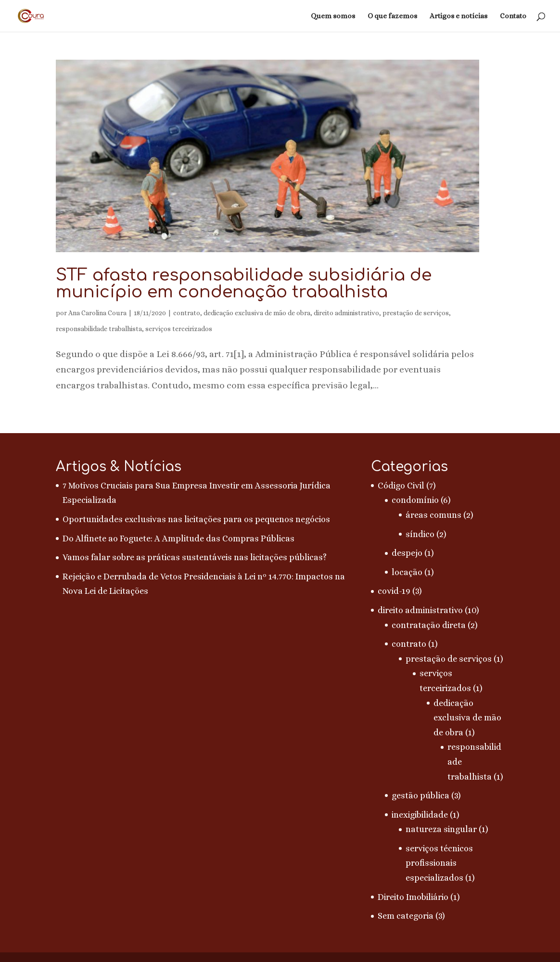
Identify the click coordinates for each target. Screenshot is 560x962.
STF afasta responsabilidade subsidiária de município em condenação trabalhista (244, 283)
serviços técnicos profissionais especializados (439, 863)
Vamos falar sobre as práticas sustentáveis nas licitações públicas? (195, 557)
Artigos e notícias (458, 16)
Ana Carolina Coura (97, 313)
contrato (187, 313)
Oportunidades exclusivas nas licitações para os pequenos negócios (196, 519)
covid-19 (394, 591)
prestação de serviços (416, 313)
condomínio (415, 500)
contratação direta (429, 625)
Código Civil (401, 486)
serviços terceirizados (179, 329)
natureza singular (441, 829)
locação (407, 572)
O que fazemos (392, 16)
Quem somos (333, 16)
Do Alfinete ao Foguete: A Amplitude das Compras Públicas (178, 539)
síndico (420, 534)
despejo (407, 553)
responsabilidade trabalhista (99, 329)
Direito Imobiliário (413, 897)
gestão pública (420, 795)
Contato (513, 16)
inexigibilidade (420, 815)
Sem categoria (406, 916)
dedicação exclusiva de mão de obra (257, 313)
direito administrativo (346, 313)
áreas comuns (433, 515)
